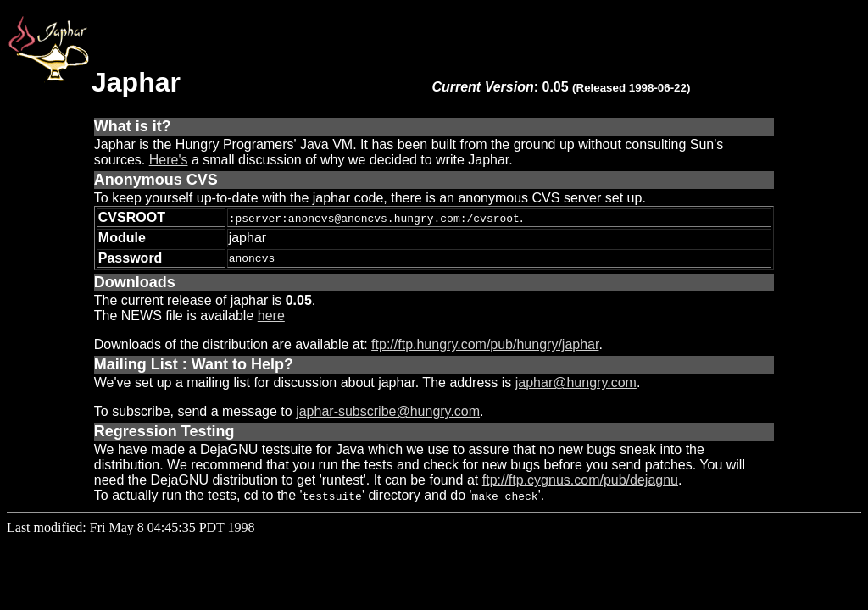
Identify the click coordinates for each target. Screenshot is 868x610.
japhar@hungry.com (576, 383)
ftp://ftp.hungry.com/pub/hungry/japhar (485, 344)
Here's (169, 160)
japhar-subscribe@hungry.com (388, 411)
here (271, 316)
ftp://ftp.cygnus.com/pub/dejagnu (580, 480)
